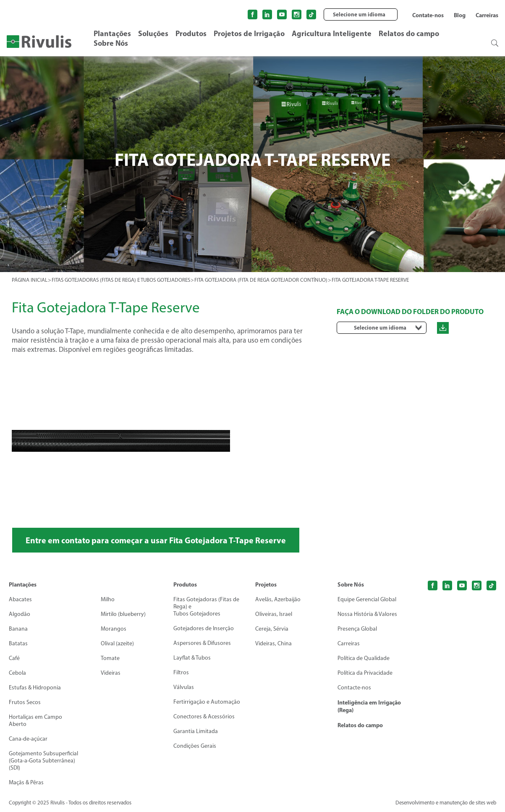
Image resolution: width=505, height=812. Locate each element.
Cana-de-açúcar (28, 739)
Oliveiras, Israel (274, 614)
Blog (460, 15)
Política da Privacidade (365, 673)
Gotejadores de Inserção (204, 629)
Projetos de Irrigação (249, 33)
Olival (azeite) (117, 644)
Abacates (20, 600)
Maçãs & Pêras (26, 783)
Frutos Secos (25, 703)
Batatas (18, 644)
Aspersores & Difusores (202, 643)
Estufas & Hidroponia (35, 688)
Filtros (181, 673)
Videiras (111, 673)
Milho (108, 600)
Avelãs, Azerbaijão (278, 600)
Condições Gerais (195, 746)
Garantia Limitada (196, 732)
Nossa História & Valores (367, 614)
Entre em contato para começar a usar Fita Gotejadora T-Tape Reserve (157, 540)
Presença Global (357, 629)
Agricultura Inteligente (332, 33)
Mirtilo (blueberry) (123, 614)
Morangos (114, 629)
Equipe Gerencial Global (367, 600)
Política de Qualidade (364, 659)
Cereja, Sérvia (272, 629)
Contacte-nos (354, 688)
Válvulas (184, 688)
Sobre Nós (111, 43)
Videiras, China (273, 644)
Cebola (17, 673)
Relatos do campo (409, 33)
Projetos (266, 585)
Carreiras (487, 15)
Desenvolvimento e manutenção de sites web (444, 803)
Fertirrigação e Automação (207, 702)
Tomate (110, 659)
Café (14, 659)
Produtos (191, 33)
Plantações (112, 33)
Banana (18, 629)
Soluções (153, 33)
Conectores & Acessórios (204, 717)
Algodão (20, 614)
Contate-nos (428, 15)
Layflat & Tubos (192, 658)
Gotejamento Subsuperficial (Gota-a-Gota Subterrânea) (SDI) (43, 761)
